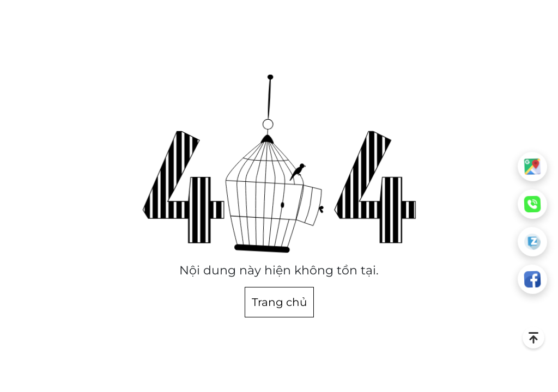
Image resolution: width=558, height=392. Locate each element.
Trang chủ (279, 302)
